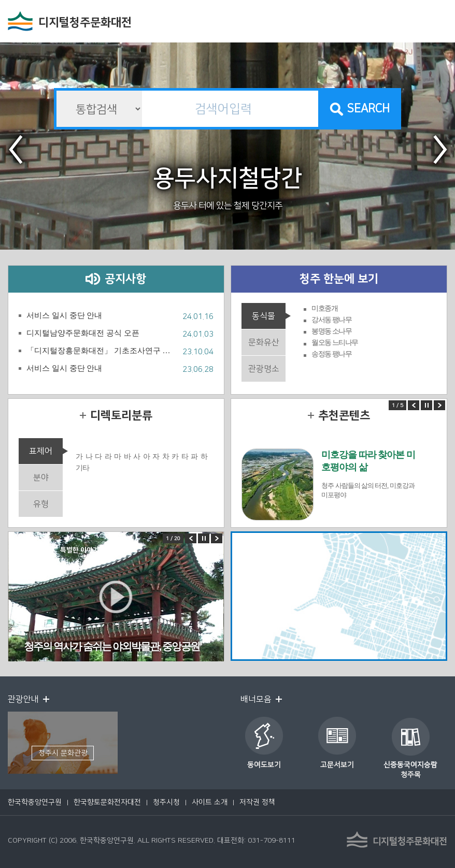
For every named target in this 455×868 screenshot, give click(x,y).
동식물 (264, 316)
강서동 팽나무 (331, 320)
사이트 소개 (210, 802)
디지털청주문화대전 (85, 23)
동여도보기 (264, 765)
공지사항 (125, 279)
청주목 (411, 775)
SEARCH (368, 108)
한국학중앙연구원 (35, 802)
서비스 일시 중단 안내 (64, 315)
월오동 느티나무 (335, 343)
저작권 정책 (257, 802)
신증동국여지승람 (410, 765)
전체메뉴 (437, 22)
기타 (82, 468)
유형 (41, 504)
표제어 (41, 451)
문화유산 (264, 342)
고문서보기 (337, 765)
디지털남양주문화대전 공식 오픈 (83, 333)
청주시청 (166, 802)
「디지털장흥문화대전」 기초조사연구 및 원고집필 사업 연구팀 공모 (102, 351)
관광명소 (264, 369)
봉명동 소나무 (331, 331)
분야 (41, 478)
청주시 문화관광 (63, 753)
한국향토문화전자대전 (107, 802)
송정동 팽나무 (331, 354)
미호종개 (324, 308)
